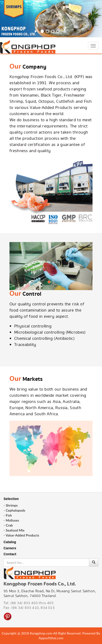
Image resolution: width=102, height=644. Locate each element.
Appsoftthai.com (51, 638)
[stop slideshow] (64, 31)
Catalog (10, 542)
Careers (10, 548)
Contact (10, 554)
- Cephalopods (14, 510)
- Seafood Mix (14, 530)
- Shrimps (11, 505)
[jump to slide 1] (42, 31)
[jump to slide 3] (53, 31)
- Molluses (11, 520)
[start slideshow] (36, 31)
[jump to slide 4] (58, 31)
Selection (11, 499)
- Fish (8, 515)
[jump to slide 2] (47, 31)
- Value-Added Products (21, 535)
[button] (16, 275)
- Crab (8, 525)
